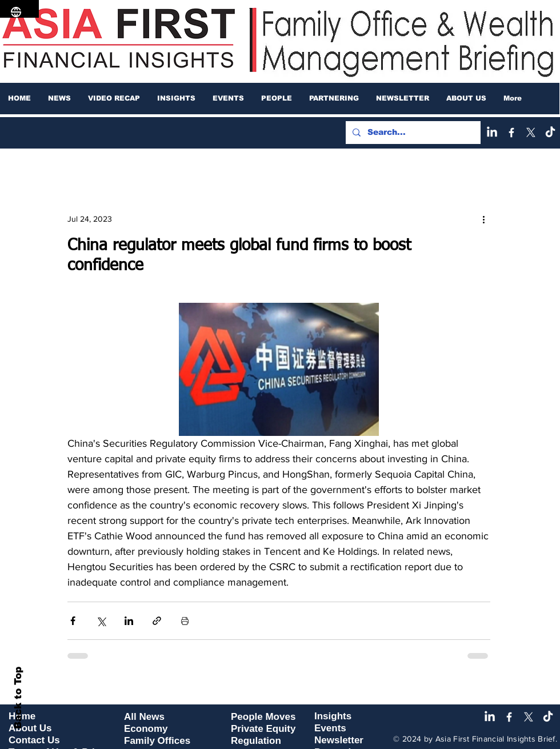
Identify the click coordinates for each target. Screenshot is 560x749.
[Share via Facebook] (73, 621)
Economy (146, 729)
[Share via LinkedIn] (129, 621)
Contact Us (34, 740)
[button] (59, 98)
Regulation (256, 741)
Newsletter (339, 740)
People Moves (263, 717)
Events (330, 728)
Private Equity (263, 729)
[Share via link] (157, 621)
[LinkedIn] (492, 133)
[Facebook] (511, 133)
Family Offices (157, 741)
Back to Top (18, 698)
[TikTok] (550, 133)
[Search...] (412, 133)
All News (144, 717)
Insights (333, 716)
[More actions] (483, 219)
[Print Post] (185, 621)
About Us (30, 728)
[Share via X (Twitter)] (101, 621)
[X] (531, 133)
